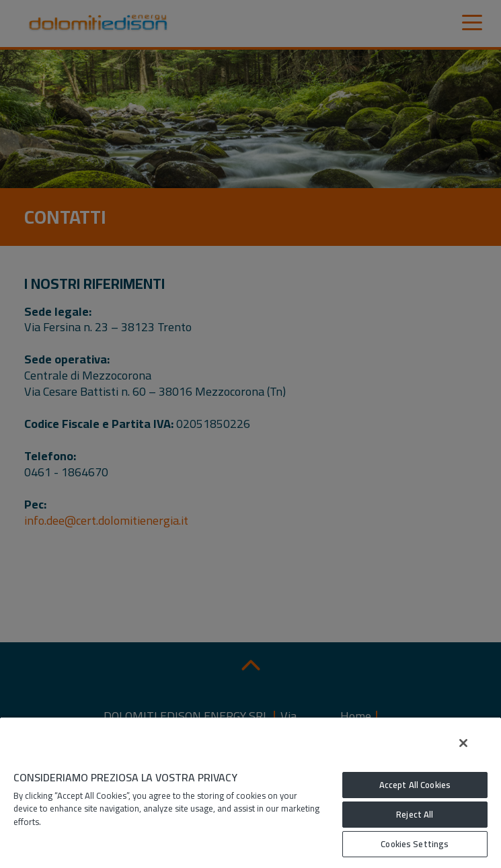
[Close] (463, 743)
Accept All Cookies (415, 785)
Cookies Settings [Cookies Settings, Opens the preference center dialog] (415, 844)
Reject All (415, 814)
